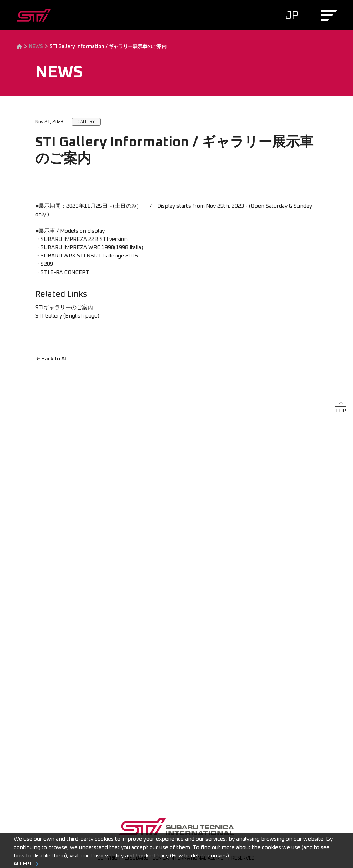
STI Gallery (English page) (67, 316)
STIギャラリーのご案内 (64, 308)
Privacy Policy (107, 856)
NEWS (36, 47)
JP (292, 16)
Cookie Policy (152, 856)
